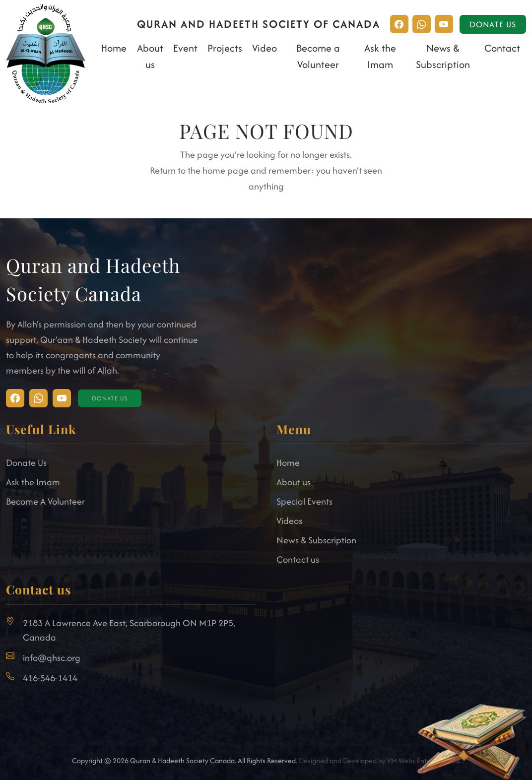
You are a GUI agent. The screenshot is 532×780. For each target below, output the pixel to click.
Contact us (298, 559)
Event (185, 48)
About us (294, 482)
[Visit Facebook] (38, 398)
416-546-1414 (50, 678)
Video (265, 48)
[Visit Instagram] (15, 398)
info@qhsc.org (52, 658)
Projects (225, 48)
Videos (289, 521)
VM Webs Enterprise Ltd (423, 760)
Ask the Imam (33, 482)
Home (114, 48)
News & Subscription (316, 540)
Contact (502, 48)
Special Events (304, 501)
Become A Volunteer (45, 501)
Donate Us (493, 24)
